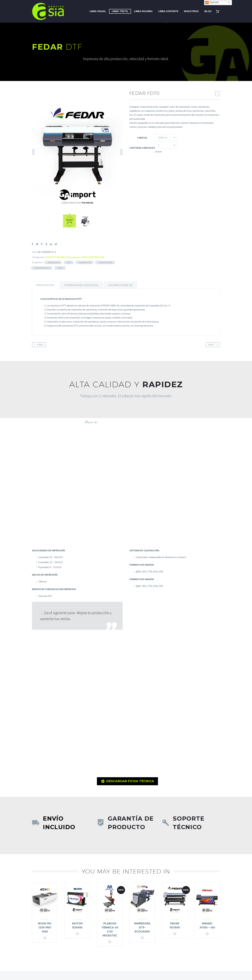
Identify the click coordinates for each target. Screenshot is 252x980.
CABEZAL (142, 138)
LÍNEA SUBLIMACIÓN (92, 257)
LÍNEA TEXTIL (120, 11)
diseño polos (53, 262)
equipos (76, 257)
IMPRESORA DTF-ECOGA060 (142, 928)
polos (60, 268)
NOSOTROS (191, 11)
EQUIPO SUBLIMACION (58, 257)
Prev (38, 345)
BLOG (208, 11)
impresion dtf (85, 262)
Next (214, 345)
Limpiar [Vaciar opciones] (158, 152)
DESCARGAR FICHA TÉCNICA (127, 781)
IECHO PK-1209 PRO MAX (45, 928)
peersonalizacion (42, 268)
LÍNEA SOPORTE (168, 11)
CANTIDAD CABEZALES (142, 148)
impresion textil (106, 262)
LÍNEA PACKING (143, 11)
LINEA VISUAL (98, 11)
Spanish (212, 3)
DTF (69, 262)
